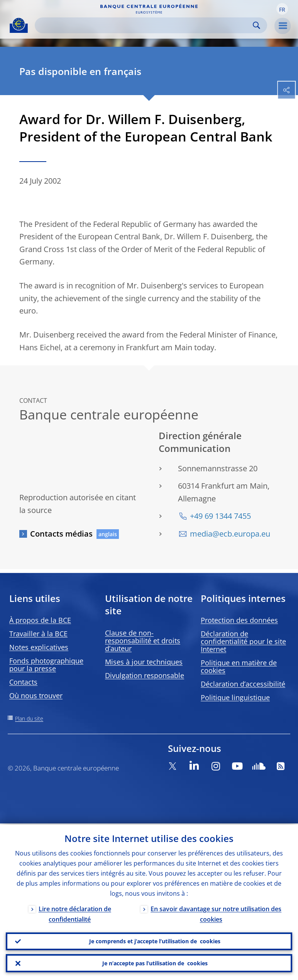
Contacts (23, 682)
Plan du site (29, 718)
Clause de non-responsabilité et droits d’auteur (143, 641)
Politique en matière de (239, 666)
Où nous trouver (36, 695)
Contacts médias (61, 534)
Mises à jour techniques (144, 662)
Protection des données (239, 620)
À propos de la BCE (40, 620)
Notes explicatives (39, 647)
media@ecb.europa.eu (230, 534)
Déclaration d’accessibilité (243, 684)
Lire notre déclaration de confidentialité (75, 913)
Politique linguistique (235, 697)
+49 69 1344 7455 (220, 516)
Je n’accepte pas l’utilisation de (155, 963)
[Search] (145, 25)
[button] (282, 9)
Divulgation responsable (145, 675)
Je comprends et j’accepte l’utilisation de (155, 941)
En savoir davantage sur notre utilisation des (216, 913)
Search (257, 25)
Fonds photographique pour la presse (46, 665)
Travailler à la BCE (38, 634)
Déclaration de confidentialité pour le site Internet (243, 641)
